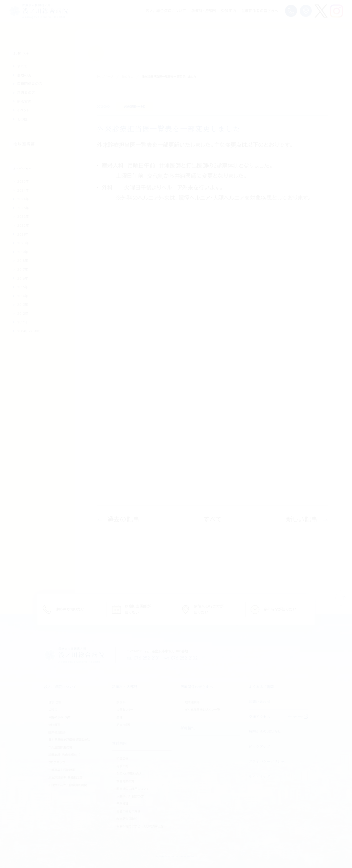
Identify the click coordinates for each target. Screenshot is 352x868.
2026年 (23, 216)
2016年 (23, 278)
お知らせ (128, 77)
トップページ (105, 77)
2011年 (23, 322)
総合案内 (24, 101)
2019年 (23, 252)
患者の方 (24, 75)
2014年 (23, 296)
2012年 (23, 313)
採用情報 (188, 728)
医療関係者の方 (30, 84)
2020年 (23, 243)
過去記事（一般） (135, 106)
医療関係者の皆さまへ (260, 11)
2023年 (23, 181)
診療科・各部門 (204, 11)
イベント (23, 110)
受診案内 (228, 11)
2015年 (23, 287)
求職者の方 (26, 93)
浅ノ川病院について (60, 687)
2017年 (23, 269)
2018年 (23, 260)
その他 (23, 119)
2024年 (23, 190)
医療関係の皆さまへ (197, 687)
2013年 (23, 304)
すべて (22, 66)
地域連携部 (24, 143)
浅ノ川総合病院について (166, 11)
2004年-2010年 (29, 331)
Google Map (295, 716)
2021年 (23, 234)
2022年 (23, 225)
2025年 (23, 208)
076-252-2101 (143, 658)
